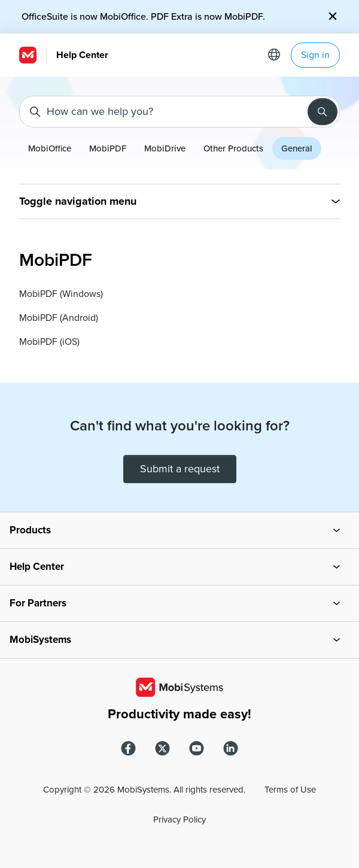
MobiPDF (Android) (59, 318)
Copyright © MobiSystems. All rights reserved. (144, 790)
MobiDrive (165, 148)
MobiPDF (108, 148)
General (297, 148)
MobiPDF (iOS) (49, 342)
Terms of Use (290, 790)
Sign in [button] (315, 55)
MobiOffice (50, 148)
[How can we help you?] (180, 112)
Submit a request (180, 469)
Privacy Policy (180, 820)
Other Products (233, 148)
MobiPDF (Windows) (61, 294)
